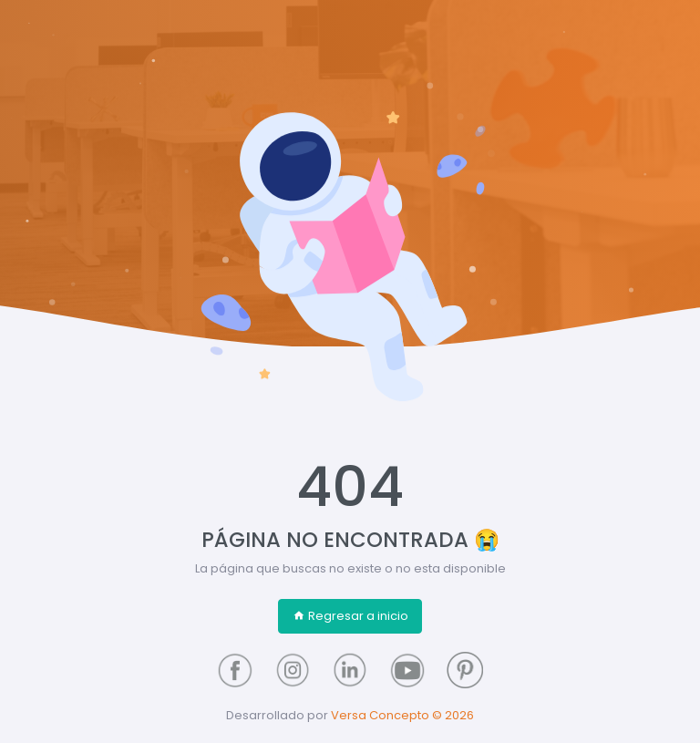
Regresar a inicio (350, 616)
